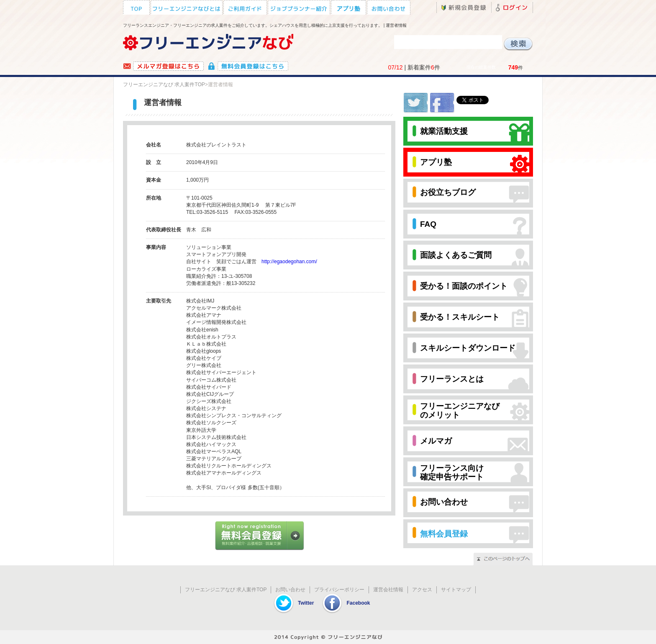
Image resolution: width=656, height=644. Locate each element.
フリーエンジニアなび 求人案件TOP (164, 85)
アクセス (422, 590)
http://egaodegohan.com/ (289, 262)
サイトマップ (456, 590)
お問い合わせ (290, 590)
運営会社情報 (388, 590)
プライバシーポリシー (339, 590)
